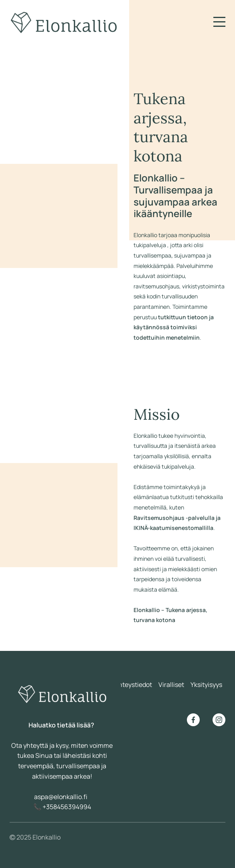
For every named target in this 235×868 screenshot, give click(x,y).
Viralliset (171, 685)
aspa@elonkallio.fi (61, 797)
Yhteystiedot (133, 685)
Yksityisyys (206, 685)
